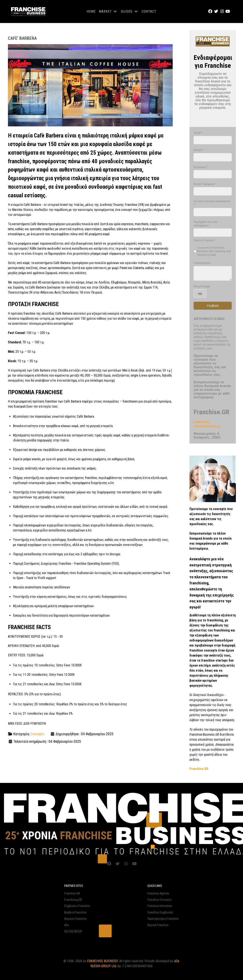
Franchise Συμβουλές (160, 912)
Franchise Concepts (159, 900)
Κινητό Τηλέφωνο (205, 184)
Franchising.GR (73, 900)
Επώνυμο (200, 167)
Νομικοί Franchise (75, 919)
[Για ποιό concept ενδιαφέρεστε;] (213, 212)
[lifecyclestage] (200, 293)
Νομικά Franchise (158, 925)
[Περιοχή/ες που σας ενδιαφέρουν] (213, 233)
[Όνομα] (213, 157)
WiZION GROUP (73, 931)
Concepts (37, 734)
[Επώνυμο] (213, 174)
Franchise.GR (72, 893)
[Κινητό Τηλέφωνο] (213, 191)
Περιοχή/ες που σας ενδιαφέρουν (206, 223)
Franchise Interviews (160, 906)
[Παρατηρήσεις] (213, 273)
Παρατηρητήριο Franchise (163, 919)
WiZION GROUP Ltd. (103, 966)
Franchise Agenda (158, 893)
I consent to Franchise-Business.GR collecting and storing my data (214, 251)
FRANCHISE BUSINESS (102, 961)
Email (198, 133)
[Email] (213, 140)
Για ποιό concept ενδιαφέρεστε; (212, 203)
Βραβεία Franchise (75, 912)
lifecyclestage (202, 286)
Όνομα (199, 150)
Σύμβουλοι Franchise (77, 906)
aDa (67, 925)
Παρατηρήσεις (202, 263)
